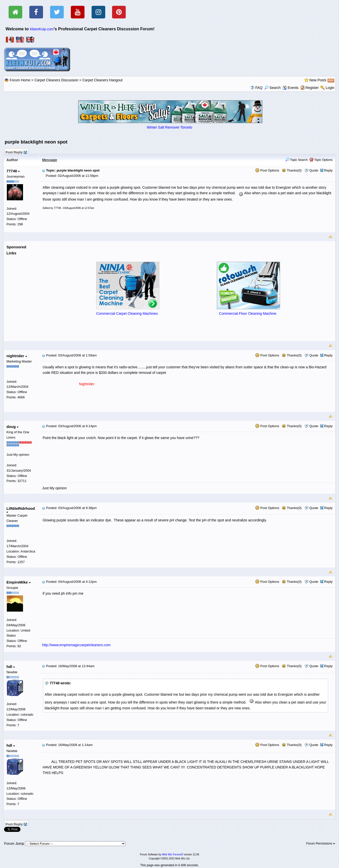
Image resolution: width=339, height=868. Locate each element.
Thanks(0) (292, 170)
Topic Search (297, 160)
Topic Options (321, 160)
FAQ (259, 88)
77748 (13, 171)
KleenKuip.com (42, 29)
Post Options (267, 170)
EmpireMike (18, 582)
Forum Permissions (321, 843)
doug (12, 427)
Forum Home (20, 80)
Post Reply (16, 152)
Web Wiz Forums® (173, 854)
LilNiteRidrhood (21, 510)
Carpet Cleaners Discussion (56, 80)
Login (330, 88)
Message (49, 160)
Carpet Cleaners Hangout (102, 80)
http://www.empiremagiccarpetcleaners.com (76, 645)
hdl (11, 667)
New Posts (318, 80)
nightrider (17, 356)
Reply (328, 170)
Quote (314, 170)
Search (272, 88)
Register (312, 88)
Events (291, 88)
